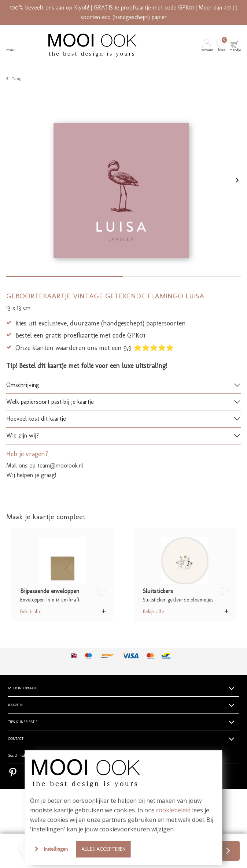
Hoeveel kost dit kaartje (36, 419)
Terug (16, 79)
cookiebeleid (173, 810)
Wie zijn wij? (23, 435)
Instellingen (56, 849)
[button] (208, 45)
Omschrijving (23, 385)
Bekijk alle (31, 611)
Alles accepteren (104, 849)
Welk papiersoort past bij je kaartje (50, 402)
